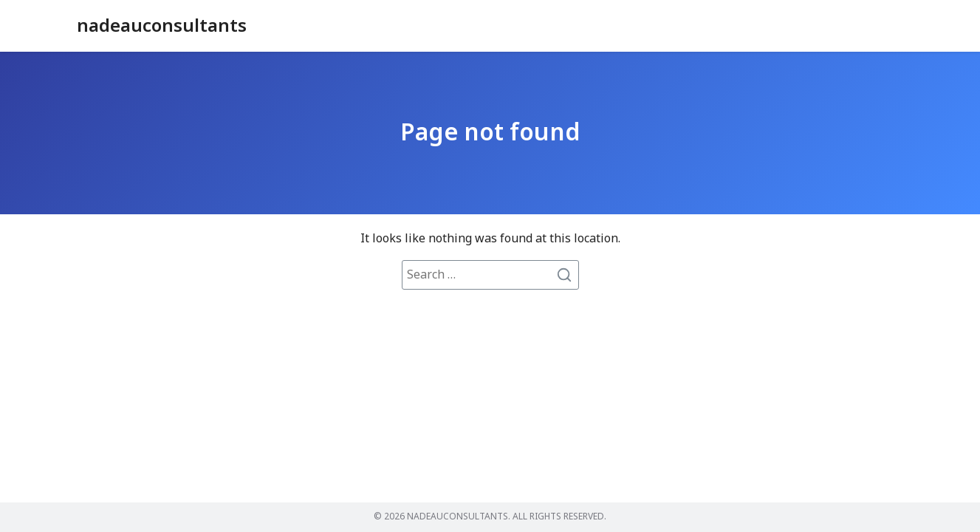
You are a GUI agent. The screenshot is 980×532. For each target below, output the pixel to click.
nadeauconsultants (162, 27)
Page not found (490, 133)
